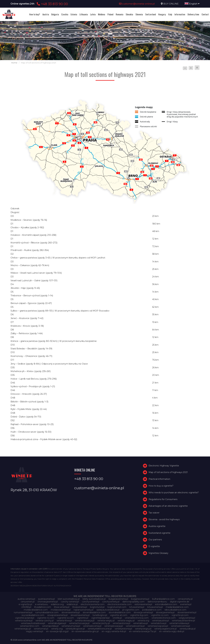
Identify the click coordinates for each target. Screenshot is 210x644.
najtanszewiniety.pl (83, 610)
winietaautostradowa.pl (33, 623)
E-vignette (154, 546)
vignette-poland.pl (25, 618)
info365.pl (26, 607)
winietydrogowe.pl (75, 629)
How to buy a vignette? (161, 486)
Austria (46, 14)
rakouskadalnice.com (175, 610)
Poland (110, 14)
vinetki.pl (117, 618)
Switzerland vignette (159, 533)
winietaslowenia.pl (135, 626)
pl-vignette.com (131, 610)
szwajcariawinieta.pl (57, 615)
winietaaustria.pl (161, 621)
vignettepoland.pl (100, 618)
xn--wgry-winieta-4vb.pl (114, 631)
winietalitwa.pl (141, 623)
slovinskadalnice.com (120, 612)
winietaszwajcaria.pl (158, 626)
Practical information (159, 479)
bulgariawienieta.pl (118, 599)
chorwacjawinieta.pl (48, 602)
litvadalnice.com (43, 607)
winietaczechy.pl (101, 623)
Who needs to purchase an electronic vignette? (174, 493)
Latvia (93, 14)
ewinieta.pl (186, 604)
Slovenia (139, 14)
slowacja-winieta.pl (143, 612)
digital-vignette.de (180, 602)
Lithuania (84, 14)
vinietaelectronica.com (137, 618)
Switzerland (151, 14)
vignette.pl (83, 618)
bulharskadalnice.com (163, 599)
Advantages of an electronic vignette (168, 506)
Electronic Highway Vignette (164, 466)
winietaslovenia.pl (92, 626)
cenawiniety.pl (185, 599)
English (192, 4)
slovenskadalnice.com (94, 612)
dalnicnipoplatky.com (133, 602)
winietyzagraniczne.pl (165, 629)
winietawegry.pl (23, 629)
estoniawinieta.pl (143, 604)
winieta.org (143, 621)
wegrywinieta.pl (187, 618)
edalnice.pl (72, 604)
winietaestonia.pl (121, 623)
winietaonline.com (30, 626)
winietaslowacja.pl (114, 626)
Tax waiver (154, 513)
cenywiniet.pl (28, 602)
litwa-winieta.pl (62, 607)
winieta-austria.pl (24, 621)
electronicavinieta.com (93, 604)
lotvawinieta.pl (137, 607)
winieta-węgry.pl (126, 621)
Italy (170, 14)
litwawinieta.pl (80, 607)
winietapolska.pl (50, 626)
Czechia (65, 14)
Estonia (74, 14)
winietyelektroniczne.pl (100, 629)
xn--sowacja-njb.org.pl (57, 631)
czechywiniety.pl (111, 602)
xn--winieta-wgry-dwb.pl (172, 631)
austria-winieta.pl (26, 599)
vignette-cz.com (160, 615)
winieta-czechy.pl (45, 621)
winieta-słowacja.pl (85, 621)
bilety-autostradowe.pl (94, 599)
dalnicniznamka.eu (157, 602)
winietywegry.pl (143, 629)
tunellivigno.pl (100, 615)
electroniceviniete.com (120, 604)
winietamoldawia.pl (179, 623)
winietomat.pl (41, 629)
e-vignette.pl (25, 604)
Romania (120, 14)
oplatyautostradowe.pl (108, 610)
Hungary (162, 14)
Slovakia (129, 14)
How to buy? (35, 14)
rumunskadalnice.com (47, 612)
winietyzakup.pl (188, 629)
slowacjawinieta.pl (165, 612)
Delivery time (193, 14)
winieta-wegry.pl (106, 621)
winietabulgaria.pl (57, 623)
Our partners (155, 540)
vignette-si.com (66, 618)
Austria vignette (157, 526)
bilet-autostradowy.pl (69, 599)
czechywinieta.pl (91, 602)
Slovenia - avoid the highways (164, 519)
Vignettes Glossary (158, 553)
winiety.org (57, 629)
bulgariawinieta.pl (140, 599)
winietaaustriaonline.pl (183, 621)
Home (14, 63)
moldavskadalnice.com (36, 610)
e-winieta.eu (41, 604)
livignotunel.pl (97, 607)
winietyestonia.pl (123, 629)
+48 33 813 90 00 (52, 4)
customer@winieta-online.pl (137, 4)
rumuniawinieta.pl (23, 612)
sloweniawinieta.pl (187, 612)
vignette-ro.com (46, 618)
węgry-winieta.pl (35, 631)
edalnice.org (57, 604)
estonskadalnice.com (166, 604)
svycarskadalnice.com (33, 615)
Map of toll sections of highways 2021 (168, 472)
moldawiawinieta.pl (61, 610)
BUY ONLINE (171, 4)
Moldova (102, 14)
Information (180, 14)
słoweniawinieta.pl (80, 615)
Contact (205, 14)
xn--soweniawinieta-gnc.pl (85, 631)
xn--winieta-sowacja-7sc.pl (143, 631)
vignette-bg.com (139, 615)
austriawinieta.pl (46, 599)
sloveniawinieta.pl (71, 612)
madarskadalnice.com (177, 607)
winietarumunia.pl (71, 626)
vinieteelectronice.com (164, 618)
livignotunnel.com (117, 607)
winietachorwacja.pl (79, 623)
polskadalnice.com (152, 610)
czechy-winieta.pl (70, 602)
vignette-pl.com (180, 615)
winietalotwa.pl (159, 623)
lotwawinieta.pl (155, 607)
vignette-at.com (119, 615)
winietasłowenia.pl (180, 626)
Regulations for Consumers (163, 499)
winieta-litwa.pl (64, 621)
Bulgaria (55, 14)
